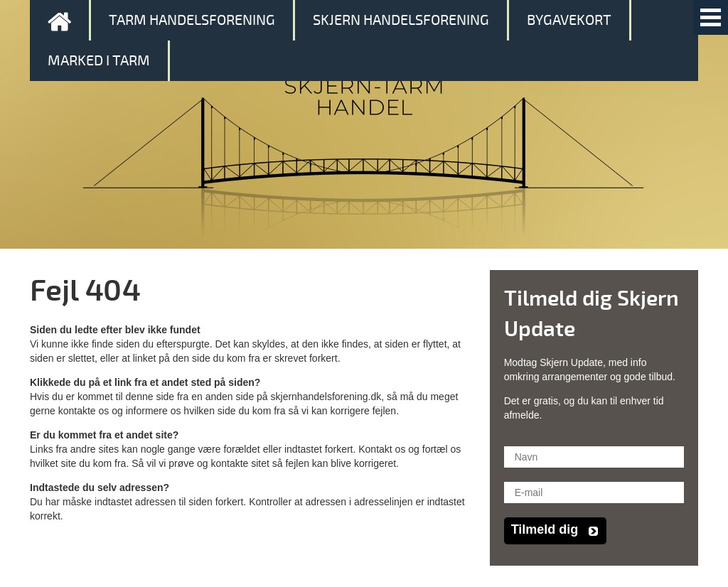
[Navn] (594, 457)
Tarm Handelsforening (192, 20)
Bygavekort (569, 20)
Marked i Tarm (99, 61)
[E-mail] (594, 492)
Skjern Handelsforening (401, 20)
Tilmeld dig (545, 529)
